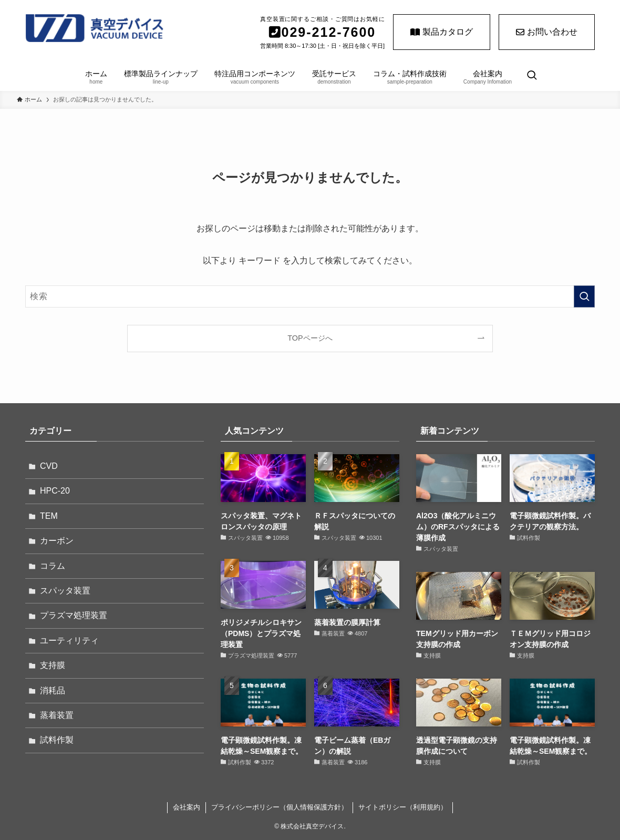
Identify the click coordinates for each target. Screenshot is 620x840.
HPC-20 (55, 491)
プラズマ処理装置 (74, 615)
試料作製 (57, 740)
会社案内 (187, 807)
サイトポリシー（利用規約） (403, 807)
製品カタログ (442, 32)
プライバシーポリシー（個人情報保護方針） (280, 807)
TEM (49, 516)
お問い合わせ (547, 32)
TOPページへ (310, 338)
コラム (53, 566)
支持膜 (53, 665)
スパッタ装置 (65, 591)
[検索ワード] (310, 296)
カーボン (57, 541)
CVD (49, 466)
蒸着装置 (57, 715)
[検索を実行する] (584, 296)
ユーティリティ (69, 641)
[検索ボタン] (532, 76)
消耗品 (53, 690)
